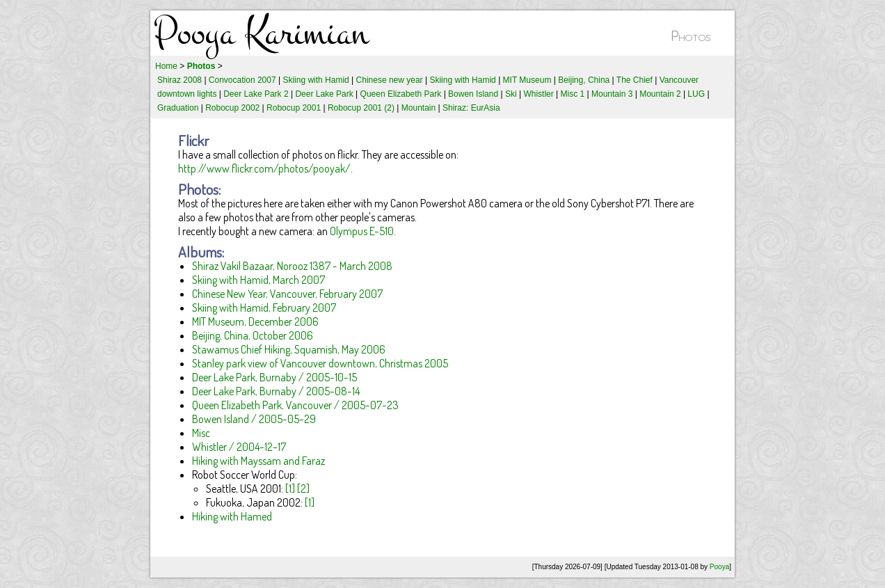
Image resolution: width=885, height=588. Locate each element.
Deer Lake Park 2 (256, 94)
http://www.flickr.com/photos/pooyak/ (264, 168)
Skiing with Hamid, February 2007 (264, 308)
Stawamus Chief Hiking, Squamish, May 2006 (289, 349)
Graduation (178, 108)
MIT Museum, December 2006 (255, 321)
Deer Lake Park (324, 94)
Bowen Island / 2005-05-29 (254, 419)
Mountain (418, 108)
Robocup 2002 (232, 108)
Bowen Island (473, 94)
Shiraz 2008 (180, 80)
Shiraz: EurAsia (471, 108)
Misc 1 (573, 94)
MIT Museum (527, 80)
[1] (290, 488)
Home (166, 66)
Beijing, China (584, 80)
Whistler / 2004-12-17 (239, 447)
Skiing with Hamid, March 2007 (258, 280)
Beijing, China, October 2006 (253, 335)
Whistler (538, 94)
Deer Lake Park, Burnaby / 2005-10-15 (274, 377)
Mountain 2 (660, 94)
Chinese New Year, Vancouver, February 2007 (287, 294)
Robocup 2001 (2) (361, 108)
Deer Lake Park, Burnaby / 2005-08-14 (276, 391)
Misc (201, 433)
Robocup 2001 (294, 108)
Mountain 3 (612, 94)
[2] (303, 488)
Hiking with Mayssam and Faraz (258, 461)
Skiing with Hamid (316, 80)
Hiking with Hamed (232, 516)
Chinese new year (390, 80)
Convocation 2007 (242, 80)
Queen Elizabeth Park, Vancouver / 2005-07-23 (295, 405)
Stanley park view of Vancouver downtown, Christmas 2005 (320, 363)
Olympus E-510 (362, 231)
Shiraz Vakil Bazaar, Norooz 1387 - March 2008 (292, 266)
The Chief (635, 80)
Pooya (719, 567)
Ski (511, 94)
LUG (696, 94)
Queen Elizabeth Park (401, 94)
